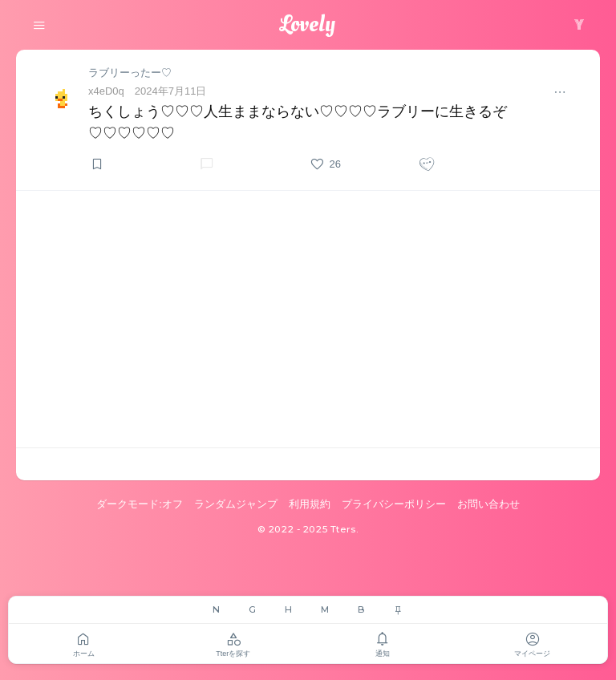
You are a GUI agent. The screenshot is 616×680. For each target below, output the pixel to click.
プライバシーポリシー (394, 504)
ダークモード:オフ (140, 504)
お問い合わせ (488, 504)
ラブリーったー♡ (130, 73)
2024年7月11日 (171, 91)
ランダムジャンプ (236, 504)
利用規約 (310, 504)
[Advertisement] (308, 319)
